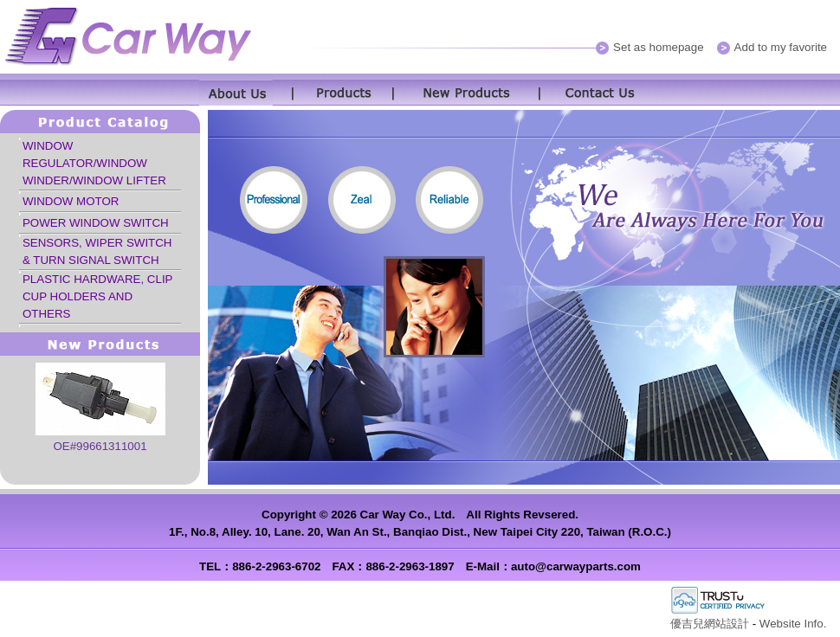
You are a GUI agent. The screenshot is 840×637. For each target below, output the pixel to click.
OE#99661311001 (100, 446)
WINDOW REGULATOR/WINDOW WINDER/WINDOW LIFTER (94, 163)
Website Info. (793, 624)
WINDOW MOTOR (71, 201)
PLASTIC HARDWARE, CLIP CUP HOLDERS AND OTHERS (97, 296)
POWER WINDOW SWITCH (96, 223)
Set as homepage (658, 47)
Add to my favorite (781, 47)
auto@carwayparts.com (576, 566)
